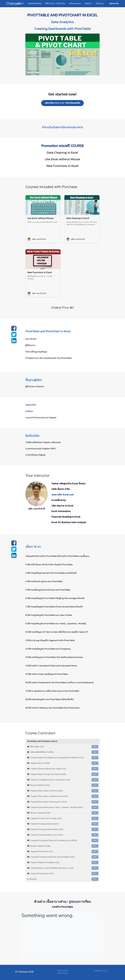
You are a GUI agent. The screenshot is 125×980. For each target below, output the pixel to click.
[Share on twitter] (14, 336)
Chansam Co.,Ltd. (101, 971)
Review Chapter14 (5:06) (63, 846)
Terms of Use (62, 971)
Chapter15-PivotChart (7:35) (63, 852)
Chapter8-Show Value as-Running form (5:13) (63, 802)
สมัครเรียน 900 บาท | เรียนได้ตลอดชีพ (62, 103)
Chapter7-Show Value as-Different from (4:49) (63, 796)
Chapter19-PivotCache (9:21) (63, 874)
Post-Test (63, 879)
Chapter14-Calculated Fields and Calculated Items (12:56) (63, 840)
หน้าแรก (21, 4)
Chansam (14, 4)
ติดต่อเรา (88, 4)
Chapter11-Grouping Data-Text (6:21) (63, 824)
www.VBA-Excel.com (63, 495)
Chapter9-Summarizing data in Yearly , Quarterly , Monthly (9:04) (63, 807)
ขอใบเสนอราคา (75, 4)
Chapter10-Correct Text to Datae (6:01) (63, 818)
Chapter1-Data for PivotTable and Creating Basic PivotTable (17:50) (63, 758)
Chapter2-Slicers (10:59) (63, 763)
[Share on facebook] (14, 330)
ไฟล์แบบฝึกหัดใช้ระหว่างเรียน (63, 752)
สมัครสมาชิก (114, 4)
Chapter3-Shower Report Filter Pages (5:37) (63, 769)
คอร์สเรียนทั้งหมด (35, 4)
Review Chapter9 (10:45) (63, 813)
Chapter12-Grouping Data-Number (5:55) (63, 829)
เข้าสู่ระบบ (100, 4)
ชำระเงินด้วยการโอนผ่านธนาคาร (62, 127)
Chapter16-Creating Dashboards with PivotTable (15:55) (63, 857)
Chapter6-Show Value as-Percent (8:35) (63, 791)
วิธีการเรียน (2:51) (63, 747)
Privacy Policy (62, 973)
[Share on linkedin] (14, 342)
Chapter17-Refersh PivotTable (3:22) (63, 862)
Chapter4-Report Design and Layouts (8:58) (63, 774)
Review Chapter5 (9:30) (63, 785)
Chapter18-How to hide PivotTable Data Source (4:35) (63, 868)
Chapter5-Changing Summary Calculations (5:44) (63, 780)
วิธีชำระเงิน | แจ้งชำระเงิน (55, 4)
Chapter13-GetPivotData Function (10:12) (63, 835)
